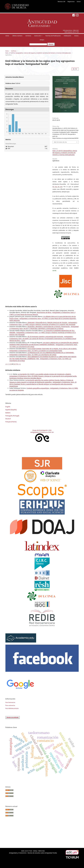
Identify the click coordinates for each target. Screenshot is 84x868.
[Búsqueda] (38, 44)
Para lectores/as (10, 702)
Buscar (51, 44)
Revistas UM (61, 2)
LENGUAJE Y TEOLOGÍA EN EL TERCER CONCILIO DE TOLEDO (48, 323)
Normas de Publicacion (53, 36)
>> (20, 364)
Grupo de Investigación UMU (42, 430)
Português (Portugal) (12, 416)
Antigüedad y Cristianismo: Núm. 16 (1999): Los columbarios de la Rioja (33, 355)
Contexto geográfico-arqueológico (38, 388)
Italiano (8, 413)
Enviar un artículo (13, 717)
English (8, 407)
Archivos (28, 36)
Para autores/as (10, 705)
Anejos (42, 40)
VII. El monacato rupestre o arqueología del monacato (45, 337)
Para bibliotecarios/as (12, 708)
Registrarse (71, 2)
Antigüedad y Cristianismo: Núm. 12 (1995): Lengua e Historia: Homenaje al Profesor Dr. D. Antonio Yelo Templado (43, 324)
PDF (76, 69)
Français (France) (11, 422)
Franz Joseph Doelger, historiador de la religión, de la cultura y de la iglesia (52, 349)
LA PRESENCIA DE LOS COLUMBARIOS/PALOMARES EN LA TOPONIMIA (51, 353)
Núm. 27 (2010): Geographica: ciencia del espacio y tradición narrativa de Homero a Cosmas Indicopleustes (38, 53)
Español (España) (11, 410)
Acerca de (38, 36)
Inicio (7, 36)
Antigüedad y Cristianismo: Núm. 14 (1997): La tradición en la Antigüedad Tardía (36, 351)
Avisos (76, 36)
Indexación (68, 36)
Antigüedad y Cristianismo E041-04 (42, 432)
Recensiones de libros (44, 312)
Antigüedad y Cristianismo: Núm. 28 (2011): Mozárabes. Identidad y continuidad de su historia (44, 328)
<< (6, 364)
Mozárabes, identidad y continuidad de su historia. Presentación (49, 327)
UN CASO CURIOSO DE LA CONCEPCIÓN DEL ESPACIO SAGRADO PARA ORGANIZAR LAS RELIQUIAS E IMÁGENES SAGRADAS (44, 344)
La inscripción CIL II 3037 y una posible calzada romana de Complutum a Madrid (44, 374)
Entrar (79, 2)
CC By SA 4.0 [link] (57, 187)
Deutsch (8, 419)
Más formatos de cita (60, 142)
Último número (17, 36)
